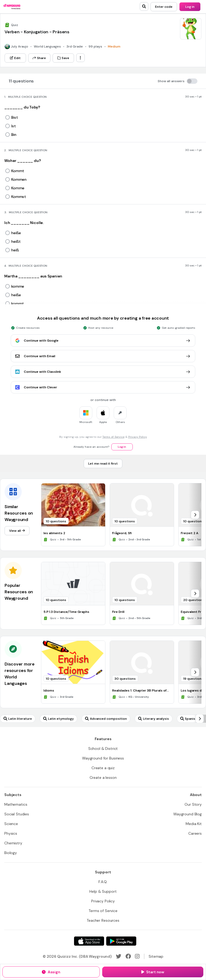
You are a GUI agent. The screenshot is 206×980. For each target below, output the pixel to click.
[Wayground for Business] (103, 758)
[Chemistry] (13, 843)
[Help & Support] (103, 891)
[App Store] (89, 941)
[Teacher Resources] (103, 920)
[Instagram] (137, 956)
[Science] (11, 824)
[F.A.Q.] (103, 882)
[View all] (17, 531)
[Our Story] (193, 804)
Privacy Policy (138, 437)
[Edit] (15, 58)
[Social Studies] (17, 814)
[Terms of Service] (103, 911)
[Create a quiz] (103, 768)
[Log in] (190, 7)
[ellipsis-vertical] (80, 58)
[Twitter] (119, 956)
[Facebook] (128, 956)
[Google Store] (121, 941)
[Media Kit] (194, 824)
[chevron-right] (195, 515)
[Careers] (195, 833)
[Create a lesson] (103, 778)
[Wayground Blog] (187, 814)
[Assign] (51, 972)
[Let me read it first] (103, 464)
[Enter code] (164, 7)
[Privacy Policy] (103, 901)
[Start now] (153, 972)
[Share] (39, 58)
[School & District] (103, 748)
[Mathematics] (16, 804)
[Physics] (11, 833)
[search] (144, 6)
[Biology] (11, 853)
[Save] (63, 58)
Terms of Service (113, 437)
